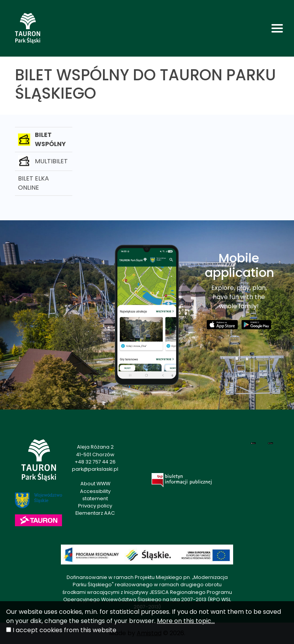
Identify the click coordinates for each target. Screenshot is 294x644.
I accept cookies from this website (65, 630)
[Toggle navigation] (277, 28)
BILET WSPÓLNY (42, 139)
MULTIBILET (43, 161)
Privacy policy (95, 506)
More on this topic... (186, 621)
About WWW (95, 484)
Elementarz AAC (95, 513)
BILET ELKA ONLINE (33, 183)
